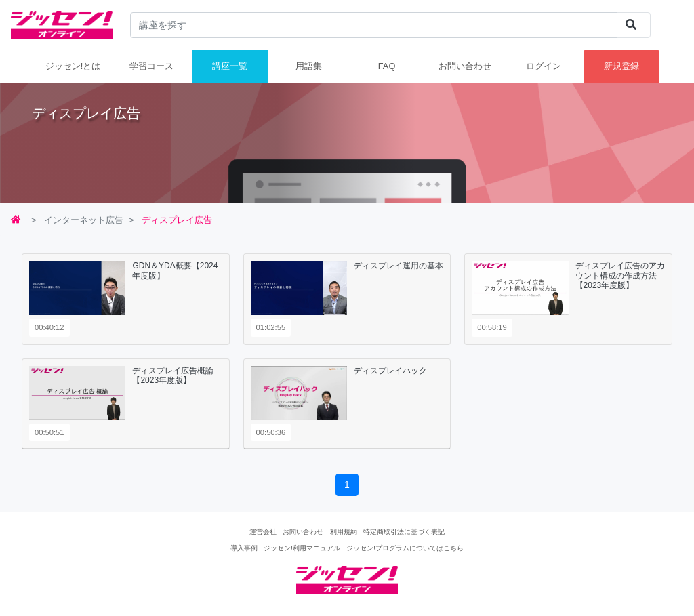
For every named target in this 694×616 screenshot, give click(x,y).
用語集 (309, 66)
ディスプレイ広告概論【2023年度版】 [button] (173, 375)
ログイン (544, 66)
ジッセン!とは (73, 66)
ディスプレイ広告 (176, 220)
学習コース (151, 66)
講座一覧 (230, 66)
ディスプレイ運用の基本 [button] (399, 266)
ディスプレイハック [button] (390, 371)
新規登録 (621, 66)
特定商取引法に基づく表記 (404, 532)
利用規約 (344, 532)
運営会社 (263, 532)
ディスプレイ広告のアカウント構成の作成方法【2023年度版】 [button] (620, 275)
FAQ (387, 66)
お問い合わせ (465, 66)
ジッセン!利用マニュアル (302, 548)
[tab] (126, 299)
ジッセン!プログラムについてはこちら (405, 548)
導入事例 (244, 548)
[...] (374, 25)
